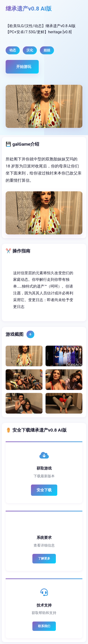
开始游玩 (24, 67)
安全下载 (44, 490)
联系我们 (44, 626)
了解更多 (44, 558)
